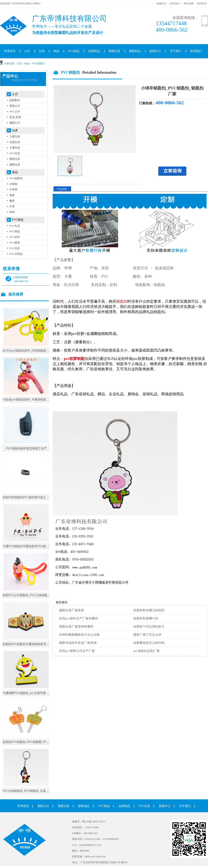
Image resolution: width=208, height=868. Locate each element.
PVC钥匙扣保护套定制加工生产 (26, 448)
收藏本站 (161, 4)
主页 (19, 63)
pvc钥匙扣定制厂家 (147, 651)
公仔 (27, 51)
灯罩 (12, 206)
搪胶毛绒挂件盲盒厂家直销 (78, 643)
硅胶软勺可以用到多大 (149, 627)
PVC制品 (74, 51)
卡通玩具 (15, 148)
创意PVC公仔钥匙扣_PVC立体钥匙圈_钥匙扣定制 (34, 595)
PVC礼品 (15, 226)
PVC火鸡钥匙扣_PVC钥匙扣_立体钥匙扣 (28, 791)
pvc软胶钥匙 (74, 359)
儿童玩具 (15, 136)
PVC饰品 (15, 231)
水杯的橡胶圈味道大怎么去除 (79, 635)
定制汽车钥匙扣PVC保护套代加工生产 (27, 497)
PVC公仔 (15, 111)
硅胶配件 (15, 100)
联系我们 (175, 4)
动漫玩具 (15, 142)
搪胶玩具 (15, 165)
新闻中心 (155, 51)
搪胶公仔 (15, 123)
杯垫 (12, 212)
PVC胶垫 (15, 243)
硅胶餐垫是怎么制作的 (149, 643)
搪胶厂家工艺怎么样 (147, 635)
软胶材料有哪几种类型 (149, 610)
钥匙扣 (122, 301)
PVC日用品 (16, 254)
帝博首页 (23, 806)
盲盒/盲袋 (15, 117)
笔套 (12, 195)
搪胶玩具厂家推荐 (72, 610)
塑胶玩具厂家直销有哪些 (76, 627)
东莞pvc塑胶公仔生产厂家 (77, 651)
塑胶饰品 (84, 806)
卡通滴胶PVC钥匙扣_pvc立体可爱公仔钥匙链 (31, 693)
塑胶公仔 (15, 106)
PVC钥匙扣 (38, 63)
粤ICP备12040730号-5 (94, 822)
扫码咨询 (202, 4)
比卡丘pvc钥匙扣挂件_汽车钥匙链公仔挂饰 (30, 351)
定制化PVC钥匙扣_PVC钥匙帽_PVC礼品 (28, 742)
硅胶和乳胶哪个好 (146, 618)
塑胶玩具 (114, 51)
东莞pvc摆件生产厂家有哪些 (79, 618)
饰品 (56, 51)
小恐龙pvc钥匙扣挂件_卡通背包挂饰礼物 (29, 400)
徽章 (12, 201)
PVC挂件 (15, 237)
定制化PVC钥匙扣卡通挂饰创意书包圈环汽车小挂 (34, 644)
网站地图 (189, 4)
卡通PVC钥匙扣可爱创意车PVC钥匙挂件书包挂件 (34, 546)
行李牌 (13, 190)
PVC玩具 (15, 153)
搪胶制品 (135, 51)
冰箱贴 (13, 184)
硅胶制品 (94, 51)
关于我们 (176, 51)
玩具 (42, 51)
